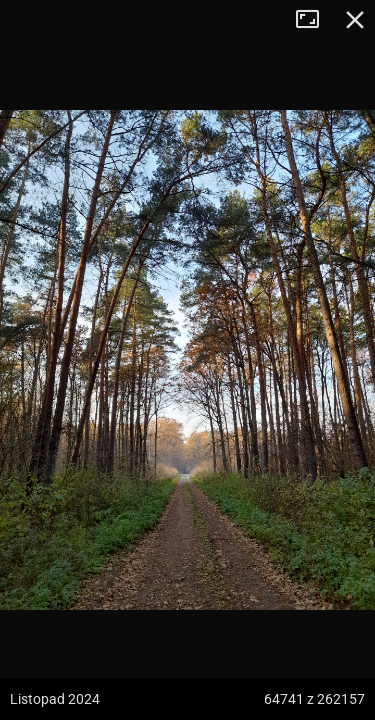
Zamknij (355, 20)
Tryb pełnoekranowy (315, 20)
